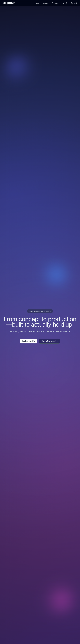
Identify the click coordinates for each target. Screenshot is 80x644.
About (66, 3)
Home (37, 3)
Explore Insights (29, 341)
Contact (74, 3)
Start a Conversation (50, 341)
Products (56, 3)
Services (46, 3)
